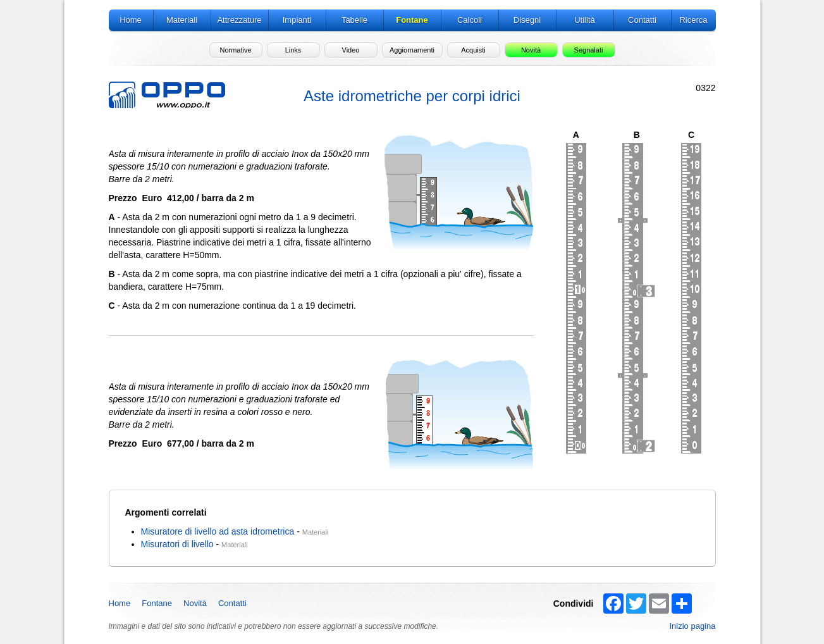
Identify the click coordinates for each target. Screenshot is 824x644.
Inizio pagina (693, 626)
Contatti (232, 603)
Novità (195, 603)
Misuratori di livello (177, 544)
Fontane (157, 603)
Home (120, 603)
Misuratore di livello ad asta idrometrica (218, 531)
